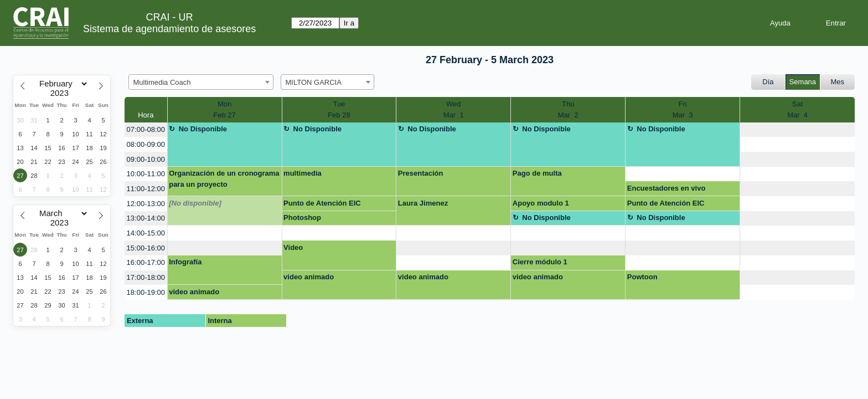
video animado (309, 277)
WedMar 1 (454, 109)
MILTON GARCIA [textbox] (314, 82)
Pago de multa (537, 173)
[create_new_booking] (797, 130)
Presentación (421, 173)
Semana (803, 82)
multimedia (303, 173)
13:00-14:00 (146, 218)
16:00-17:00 (146, 262)
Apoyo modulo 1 (541, 203)
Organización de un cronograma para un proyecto (224, 179)
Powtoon (642, 277)
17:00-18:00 (146, 277)
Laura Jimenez (423, 203)
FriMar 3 (683, 109)
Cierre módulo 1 (540, 262)
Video (293, 247)
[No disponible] (195, 203)
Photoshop (302, 218)
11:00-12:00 (146, 189)
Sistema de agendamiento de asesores (169, 29)
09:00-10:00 (146, 159)
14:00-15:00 (146, 233)
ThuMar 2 (568, 109)
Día (768, 82)
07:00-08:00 (146, 129)
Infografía (185, 262)
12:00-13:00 (146, 204)
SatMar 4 (797, 109)
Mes (838, 82)
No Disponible (203, 129)
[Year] (62, 93)
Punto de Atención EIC (322, 203)
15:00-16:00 (146, 248)
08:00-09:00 (146, 144)
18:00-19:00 (146, 292)
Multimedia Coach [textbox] (162, 82)
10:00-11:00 (146, 174)
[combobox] (201, 82)
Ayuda (780, 23)
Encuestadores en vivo (666, 188)
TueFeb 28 (339, 109)
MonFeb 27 (224, 109)
